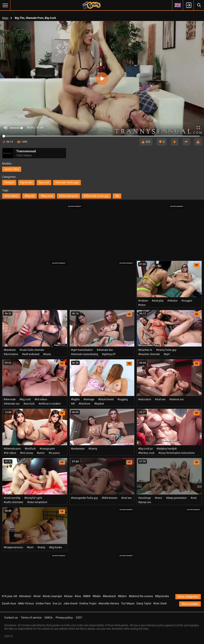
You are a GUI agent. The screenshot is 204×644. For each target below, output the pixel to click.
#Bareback (109, 596)
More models (190, 604)
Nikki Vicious (26, 603)
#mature (143, 301)
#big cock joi (145, 449)
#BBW (87, 596)
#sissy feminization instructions (176, 453)
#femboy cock (146, 453)
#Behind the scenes (141, 596)
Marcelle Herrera (109, 603)
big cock (44, 182)
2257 (79, 618)
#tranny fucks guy (166, 350)
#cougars (187, 301)
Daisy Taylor (144, 603)
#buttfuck (30, 449)
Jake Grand (70, 603)
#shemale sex (12, 404)
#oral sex (160, 399)
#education (145, 399)
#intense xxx (177, 399)
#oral (194, 498)
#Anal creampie (52, 596)
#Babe (97, 596)
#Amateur (25, 596)
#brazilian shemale (149, 354)
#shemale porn (68, 196)
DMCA (49, 618)
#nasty (41, 547)
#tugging (123, 399)
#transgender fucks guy (84, 498)
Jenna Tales (12, 169)
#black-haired (106, 399)
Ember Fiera (43, 603)
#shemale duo (105, 350)
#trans (142, 305)
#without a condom (50, 404)
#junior (41, 453)
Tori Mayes (128, 603)
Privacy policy (64, 618)
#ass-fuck (29, 404)
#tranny (93, 449)
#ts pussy (54, 453)
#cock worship (12, 498)
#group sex (145, 502)
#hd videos (11, 196)
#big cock (47, 196)
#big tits (30, 196)
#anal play (158, 301)
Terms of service (31, 618)
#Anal (37, 596)
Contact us (11, 618)
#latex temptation (37, 502)
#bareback (10, 350)
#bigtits (75, 399)
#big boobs (55, 547)
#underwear (78, 449)
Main (5, 18)
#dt (73, 404)
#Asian (68, 596)
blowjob (9, 182)
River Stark (160, 603)
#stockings (144, 498)
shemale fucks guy (67, 182)
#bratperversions (13, 547)
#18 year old (9, 596)
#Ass (78, 596)
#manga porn (47, 449)
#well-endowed (31, 354)
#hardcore (85, 404)
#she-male (10, 399)
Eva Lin (57, 603)
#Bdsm (122, 596)
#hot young (27, 453)
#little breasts (109, 498)
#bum (30, 547)
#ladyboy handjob (167, 449)
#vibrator (172, 301)
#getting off (109, 354)
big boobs (27, 182)
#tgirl (167, 354)
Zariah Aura (9, 603)
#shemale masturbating (85, 354)
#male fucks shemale (32, 350)
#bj (117, 196)
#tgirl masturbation (82, 350)
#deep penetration (176, 498)
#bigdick (99, 404)
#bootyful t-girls (33, 498)
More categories (188, 597)
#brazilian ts (145, 350)
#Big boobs (162, 596)
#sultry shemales (13, 502)
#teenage (89, 399)
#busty (47, 354)
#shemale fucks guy (96, 196)
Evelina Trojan (88, 603)
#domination (11, 354)
